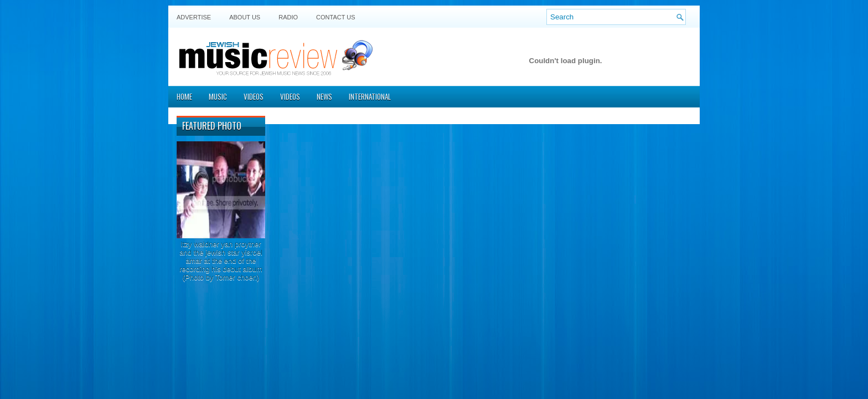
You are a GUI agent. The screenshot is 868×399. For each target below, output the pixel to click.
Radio (288, 17)
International (370, 96)
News (324, 96)
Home (184, 96)
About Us (245, 17)
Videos (254, 96)
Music (218, 96)
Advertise (194, 17)
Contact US (336, 17)
